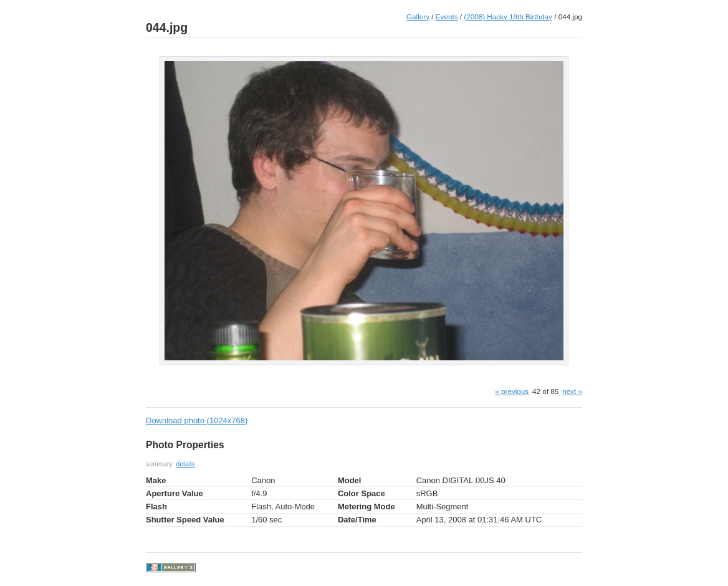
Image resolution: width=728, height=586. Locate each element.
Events (447, 17)
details (186, 464)
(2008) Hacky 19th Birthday (508, 17)
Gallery (418, 17)
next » (572, 391)
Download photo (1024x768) (197, 420)
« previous (512, 391)
